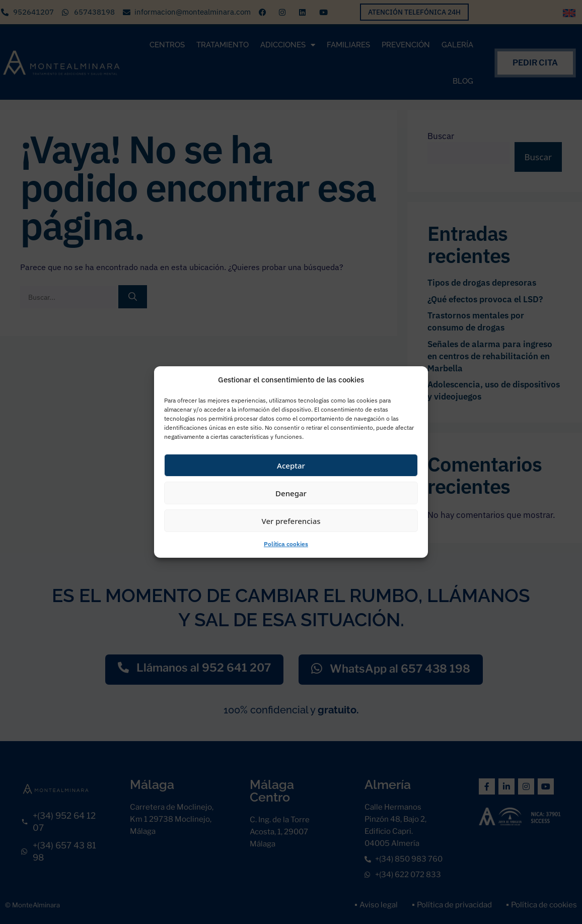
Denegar (291, 493)
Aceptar (291, 466)
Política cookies (286, 544)
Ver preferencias (291, 521)
